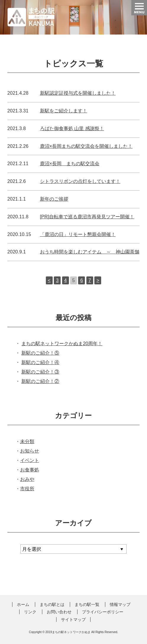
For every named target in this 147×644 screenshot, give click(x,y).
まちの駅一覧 (87, 604)
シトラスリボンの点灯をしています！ (80, 181)
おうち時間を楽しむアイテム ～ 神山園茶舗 (90, 252)
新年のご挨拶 (54, 199)
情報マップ (120, 604)
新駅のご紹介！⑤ (40, 353)
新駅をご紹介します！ (64, 111)
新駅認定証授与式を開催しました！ (78, 93)
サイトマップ (73, 620)
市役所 (27, 489)
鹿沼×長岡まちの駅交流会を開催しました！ (86, 146)
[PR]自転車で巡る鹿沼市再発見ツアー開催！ (87, 217)
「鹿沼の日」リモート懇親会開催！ (78, 234)
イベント (30, 460)
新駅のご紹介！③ (40, 372)
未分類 (27, 441)
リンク (30, 612)
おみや (27, 479)
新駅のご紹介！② (40, 381)
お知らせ (30, 451)
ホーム (23, 604)
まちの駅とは (52, 604)
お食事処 (30, 470)
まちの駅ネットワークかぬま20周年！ (62, 344)
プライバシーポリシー (103, 612)
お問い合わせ (59, 612)
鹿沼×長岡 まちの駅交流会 (70, 164)
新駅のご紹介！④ (40, 362)
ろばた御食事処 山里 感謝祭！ (72, 128)
